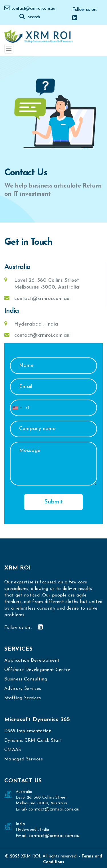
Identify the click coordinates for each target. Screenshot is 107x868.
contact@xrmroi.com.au (30, 9)
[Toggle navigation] (9, 49)
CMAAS (13, 750)
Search (30, 17)
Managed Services (24, 759)
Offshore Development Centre (37, 670)
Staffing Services (23, 698)
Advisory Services (23, 689)
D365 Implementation (28, 731)
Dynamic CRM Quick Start (33, 741)
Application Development (32, 661)
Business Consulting (26, 679)
